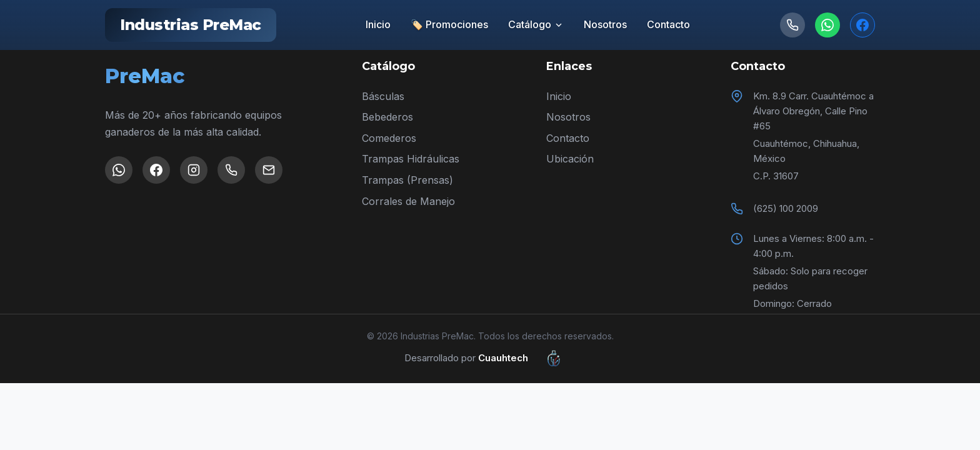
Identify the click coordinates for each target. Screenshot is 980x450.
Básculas (383, 96)
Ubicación (570, 159)
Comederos (389, 138)
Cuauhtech (527, 358)
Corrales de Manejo (408, 201)
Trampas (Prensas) (407, 180)
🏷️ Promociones (449, 24)
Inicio (378, 24)
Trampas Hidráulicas (411, 159)
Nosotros (605, 24)
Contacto (668, 24)
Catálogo (536, 24)
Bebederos (387, 117)
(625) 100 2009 (786, 208)
